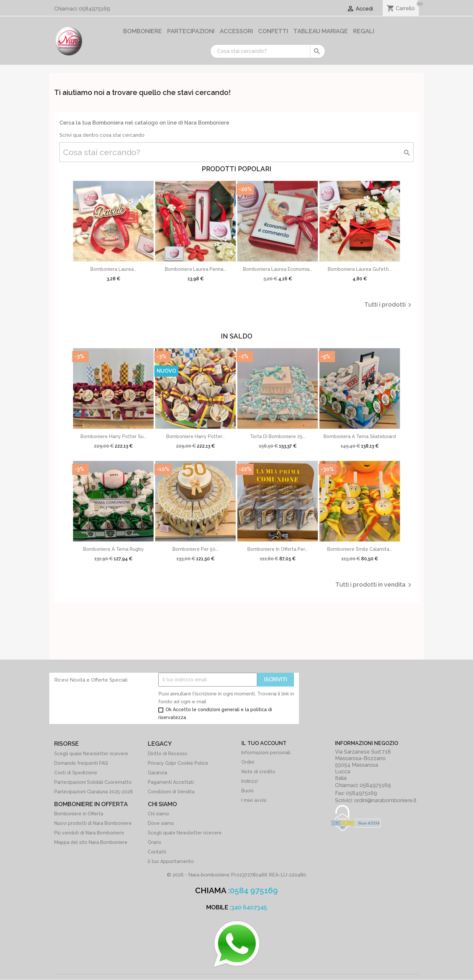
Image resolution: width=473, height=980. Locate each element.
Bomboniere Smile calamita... (360, 549)
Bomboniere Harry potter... (196, 436)
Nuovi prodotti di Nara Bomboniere (93, 823)
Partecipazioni (191, 31)
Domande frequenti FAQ (81, 763)
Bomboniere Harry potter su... (113, 436)
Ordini (248, 762)
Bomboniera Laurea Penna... (196, 269)
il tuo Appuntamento (171, 861)
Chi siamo (158, 814)
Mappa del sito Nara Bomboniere (91, 842)
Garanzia (158, 773)
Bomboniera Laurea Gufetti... (360, 269)
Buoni (248, 791)
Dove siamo (161, 823)
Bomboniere (143, 31)
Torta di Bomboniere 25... (278, 436)
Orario (155, 842)
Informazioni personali (266, 753)
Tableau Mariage (321, 31)
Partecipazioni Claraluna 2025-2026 (94, 792)
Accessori (236, 31)
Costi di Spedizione (76, 773)
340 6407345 (249, 907)
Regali (364, 31)
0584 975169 (254, 890)
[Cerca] (268, 51)
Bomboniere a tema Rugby (113, 549)
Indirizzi (250, 781)
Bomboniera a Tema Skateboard (360, 436)
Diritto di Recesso (168, 754)
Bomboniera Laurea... (113, 269)
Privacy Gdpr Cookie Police (178, 763)
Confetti (273, 31)
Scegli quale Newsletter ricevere (91, 754)
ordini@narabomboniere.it (385, 800)
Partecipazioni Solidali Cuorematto (93, 782)
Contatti (157, 852)
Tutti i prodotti (389, 305)
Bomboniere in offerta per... (278, 549)
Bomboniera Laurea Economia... (278, 269)
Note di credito (258, 772)
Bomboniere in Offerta (79, 814)
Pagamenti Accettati (171, 782)
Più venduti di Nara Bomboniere (89, 833)
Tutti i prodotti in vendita (374, 585)
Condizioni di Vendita (171, 792)
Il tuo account (264, 743)
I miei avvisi (254, 800)
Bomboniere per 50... (195, 549)
